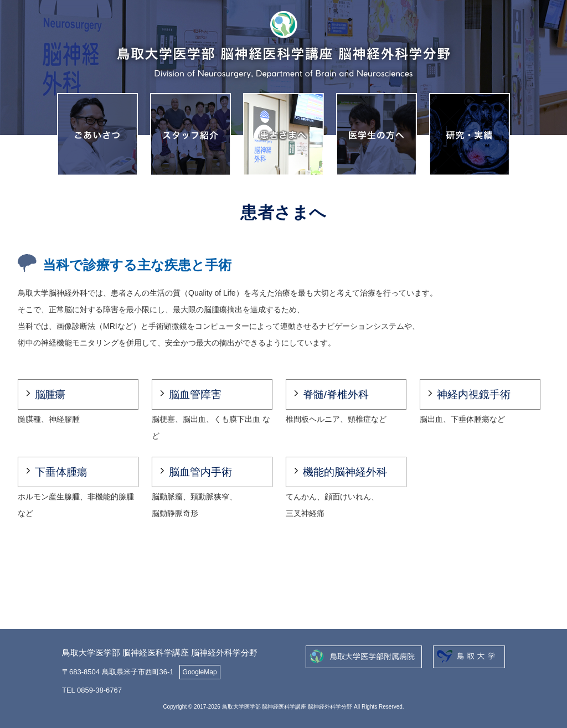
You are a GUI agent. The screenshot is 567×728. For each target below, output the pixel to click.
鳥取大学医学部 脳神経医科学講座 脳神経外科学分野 (160, 652)
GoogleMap (200, 672)
